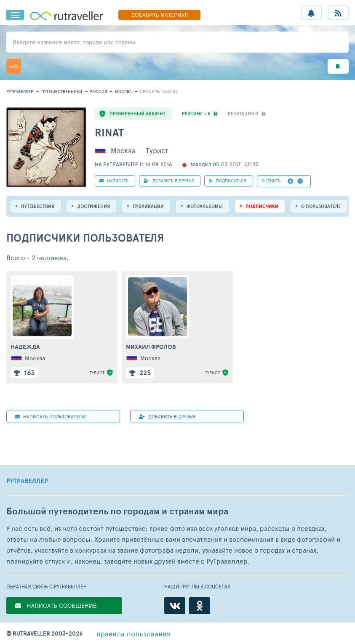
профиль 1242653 (159, 91)
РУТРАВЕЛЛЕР (27, 481)
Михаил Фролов (151, 347)
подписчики (262, 206)
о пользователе (321, 206)
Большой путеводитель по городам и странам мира (117, 511)
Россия (99, 91)
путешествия (38, 206)
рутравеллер (20, 91)
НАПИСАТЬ (114, 181)
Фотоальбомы (205, 206)
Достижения (93, 206)
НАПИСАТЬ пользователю (51, 416)
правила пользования (133, 633)
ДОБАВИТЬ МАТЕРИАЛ (159, 15)
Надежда (25, 347)
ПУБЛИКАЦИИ (148, 206)
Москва (123, 91)
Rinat (109, 132)
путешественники (62, 91)
